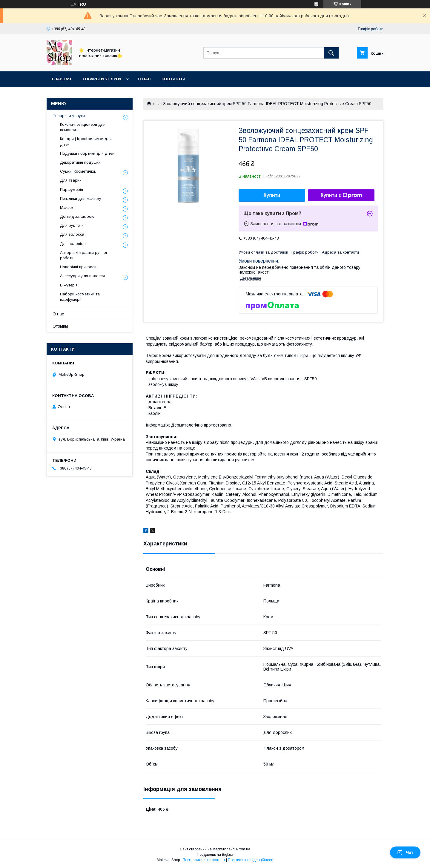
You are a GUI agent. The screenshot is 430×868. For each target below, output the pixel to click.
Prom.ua (243, 849)
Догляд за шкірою (77, 216)
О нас (144, 79)
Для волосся (72, 234)
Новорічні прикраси (78, 267)
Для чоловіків (73, 244)
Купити (272, 195)
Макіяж (67, 207)
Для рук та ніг (73, 225)
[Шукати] (331, 53)
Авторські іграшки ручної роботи (84, 255)
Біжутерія (69, 285)
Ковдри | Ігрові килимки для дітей (86, 141)
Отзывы (60, 326)
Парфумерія (72, 190)
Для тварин (71, 180)
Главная (62, 79)
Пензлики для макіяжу (81, 198)
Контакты (173, 79)
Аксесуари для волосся (82, 276)
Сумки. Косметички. (78, 171)
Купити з (341, 195)
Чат (405, 852)
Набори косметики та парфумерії (80, 297)
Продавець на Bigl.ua (215, 855)
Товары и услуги (101, 79)
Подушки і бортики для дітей (87, 153)
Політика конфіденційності (251, 860)
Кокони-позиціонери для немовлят (83, 127)
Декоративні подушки (80, 162)
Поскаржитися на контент (204, 860)
